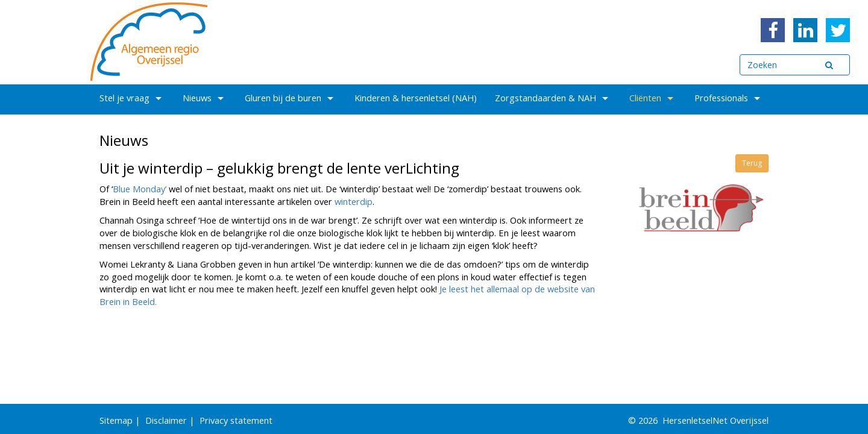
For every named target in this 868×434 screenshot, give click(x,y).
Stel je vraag (132, 98)
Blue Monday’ (140, 189)
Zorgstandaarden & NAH (553, 98)
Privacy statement (236, 420)
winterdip (354, 201)
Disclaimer (166, 420)
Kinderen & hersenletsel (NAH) (416, 98)
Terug (752, 163)
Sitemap (116, 420)
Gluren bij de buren (291, 98)
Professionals (729, 98)
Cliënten (653, 98)
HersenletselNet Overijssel (715, 420)
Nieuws (205, 98)
